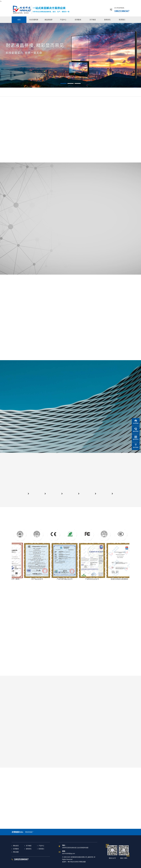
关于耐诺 (29, 846)
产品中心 (41, 846)
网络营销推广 (29, 832)
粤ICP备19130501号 (74, 862)
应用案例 (16, 849)
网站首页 (16, 846)
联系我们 (41, 849)
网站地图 (16, 852)
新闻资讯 (29, 849)
